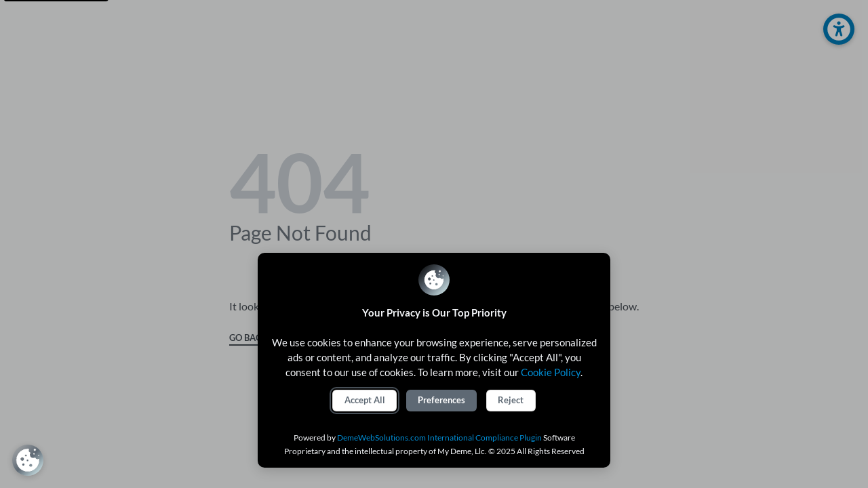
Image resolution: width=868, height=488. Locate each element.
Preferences (441, 400)
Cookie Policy (551, 372)
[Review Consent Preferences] (28, 460)
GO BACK (249, 338)
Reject (511, 400)
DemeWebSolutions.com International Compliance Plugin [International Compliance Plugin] (439, 438)
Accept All (365, 400)
